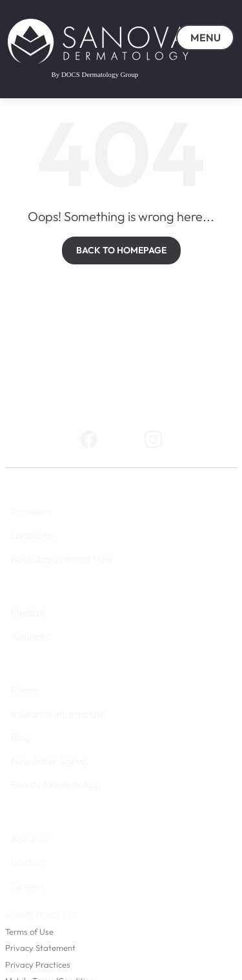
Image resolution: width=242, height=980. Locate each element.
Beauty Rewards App (56, 784)
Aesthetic (30, 636)
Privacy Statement (40, 948)
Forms (25, 690)
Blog (21, 737)
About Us (30, 839)
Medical (28, 612)
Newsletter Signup (49, 761)
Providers (31, 512)
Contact (28, 862)
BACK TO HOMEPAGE (121, 250)
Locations (32, 535)
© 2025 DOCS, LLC (41, 915)
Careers (28, 886)
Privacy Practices (38, 964)
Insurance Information (58, 714)
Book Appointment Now (62, 559)
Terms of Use (29, 932)
